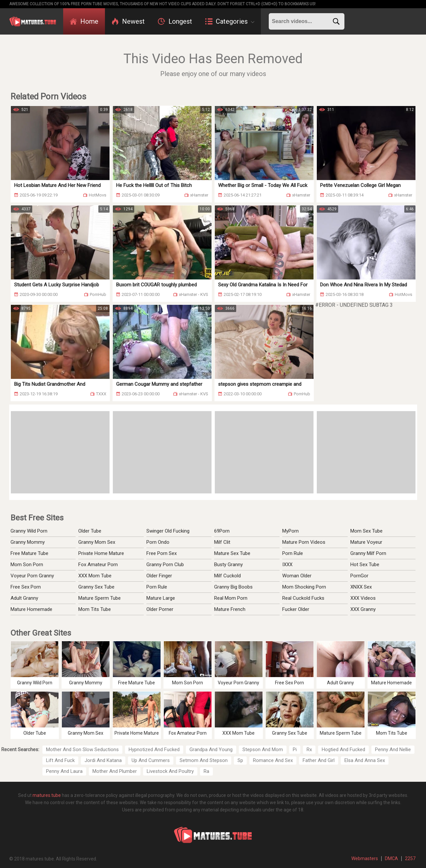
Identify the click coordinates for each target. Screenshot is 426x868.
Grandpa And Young (211, 750)
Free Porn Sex (162, 553)
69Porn (222, 531)
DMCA (391, 858)
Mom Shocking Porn (304, 587)
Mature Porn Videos (304, 542)
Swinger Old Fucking (168, 531)
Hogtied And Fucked (343, 750)
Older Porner (160, 609)
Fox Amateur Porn (98, 565)
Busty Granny (228, 565)
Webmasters (365, 858)
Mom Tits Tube (95, 609)
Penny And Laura (64, 771)
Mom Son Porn (27, 565)
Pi (295, 750)
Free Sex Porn (26, 587)
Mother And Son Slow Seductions (82, 750)
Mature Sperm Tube (100, 598)
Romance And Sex (273, 760)
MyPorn (290, 531)
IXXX (287, 565)
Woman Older (297, 576)
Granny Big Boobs (233, 587)
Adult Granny (24, 598)
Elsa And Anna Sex (365, 760)
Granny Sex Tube (96, 587)
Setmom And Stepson (204, 760)
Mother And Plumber (115, 771)
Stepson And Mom (263, 750)
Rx (309, 750)
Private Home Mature (101, 553)
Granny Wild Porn (29, 531)
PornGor (359, 576)
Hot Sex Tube (365, 565)
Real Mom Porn (231, 598)
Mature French (230, 609)
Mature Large (161, 598)
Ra (206, 771)
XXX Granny (363, 609)
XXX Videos (363, 598)
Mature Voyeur (366, 542)
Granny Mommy (28, 542)
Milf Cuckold (227, 576)
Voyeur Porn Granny (32, 576)
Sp (240, 760)
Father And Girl (319, 760)
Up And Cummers (151, 760)
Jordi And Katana (103, 760)
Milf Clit (222, 542)
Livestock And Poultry (170, 771)
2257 (410, 858)
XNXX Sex (361, 587)
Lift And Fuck (60, 760)
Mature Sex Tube (232, 553)
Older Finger (159, 576)
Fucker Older (296, 609)
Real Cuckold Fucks (303, 598)
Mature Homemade (31, 609)
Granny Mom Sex (97, 542)
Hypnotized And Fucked (154, 750)
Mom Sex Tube (366, 531)
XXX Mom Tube (95, 576)
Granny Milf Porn (368, 553)
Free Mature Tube (29, 553)
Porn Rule (157, 587)
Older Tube (90, 531)
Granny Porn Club (165, 565)
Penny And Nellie (393, 750)
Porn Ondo (158, 542)
